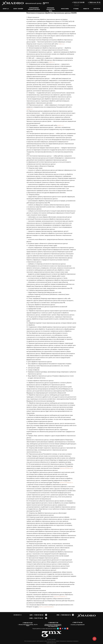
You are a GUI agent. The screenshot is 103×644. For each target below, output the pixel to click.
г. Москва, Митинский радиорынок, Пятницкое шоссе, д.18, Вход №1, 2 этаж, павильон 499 (53, 625)
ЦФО (31, 615)
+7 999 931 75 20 (27, 623)
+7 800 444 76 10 (94, 2)
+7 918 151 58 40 (38, 615)
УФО (58, 615)
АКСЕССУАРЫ (65, 9)
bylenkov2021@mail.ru (66, 468)
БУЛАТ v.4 (6, 9)
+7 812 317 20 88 (78, 2)
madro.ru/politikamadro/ (46, 607)
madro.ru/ (61, 44)
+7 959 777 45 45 (77, 622)
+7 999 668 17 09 (53, 623)
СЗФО (31, 618)
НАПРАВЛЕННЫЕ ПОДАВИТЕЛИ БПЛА (34, 9)
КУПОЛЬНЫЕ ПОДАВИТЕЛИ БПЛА (51, 9)
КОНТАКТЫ (97, 9)
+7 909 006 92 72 (66, 615)
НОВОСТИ (86, 9)
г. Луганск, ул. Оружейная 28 (77, 625)
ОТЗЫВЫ (76, 9)
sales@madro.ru (17, 615)
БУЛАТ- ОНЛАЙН (18, 9)
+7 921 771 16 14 (38, 618)
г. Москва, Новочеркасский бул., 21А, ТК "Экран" (28, 625)
